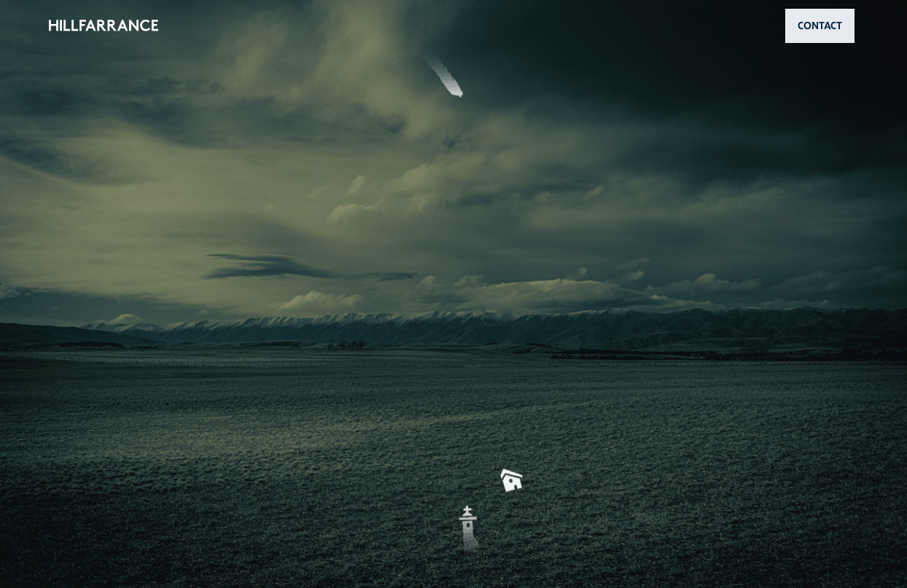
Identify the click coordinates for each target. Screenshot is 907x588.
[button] (453, 294)
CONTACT (820, 26)
